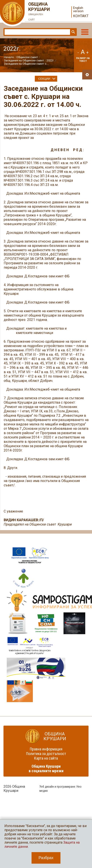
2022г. (50, 60)
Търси (73, 32)
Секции (44, 79)
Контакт (81, 16)
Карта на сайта (46, 758)
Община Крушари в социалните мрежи (46, 769)
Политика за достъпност (46, 754)
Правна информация (46, 749)
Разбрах (46, 858)
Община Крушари (39, 12)
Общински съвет (27, 57)
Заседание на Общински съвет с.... (26, 64)
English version (78, 10)
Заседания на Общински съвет (24, 60)
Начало (9, 57)
